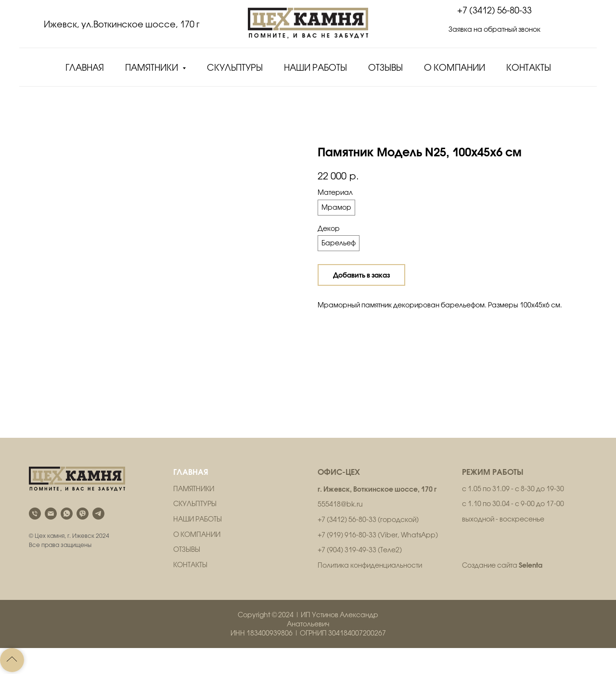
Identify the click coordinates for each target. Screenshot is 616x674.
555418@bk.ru (340, 504)
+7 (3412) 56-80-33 (494, 10)
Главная (85, 68)
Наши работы (315, 68)
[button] (494, 35)
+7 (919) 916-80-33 (347, 535)
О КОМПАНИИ (197, 534)
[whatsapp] (67, 514)
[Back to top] (12, 660)
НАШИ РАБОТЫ (198, 519)
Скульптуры (235, 68)
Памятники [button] (153, 68)
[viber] (83, 514)
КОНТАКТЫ (190, 565)
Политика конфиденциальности (370, 565)
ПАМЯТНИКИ (194, 489)
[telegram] (98, 514)
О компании (455, 68)
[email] (51, 514)
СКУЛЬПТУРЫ (195, 504)
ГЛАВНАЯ (191, 472)
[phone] (35, 514)
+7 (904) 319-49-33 (347, 550)
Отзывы (385, 68)
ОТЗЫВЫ (187, 549)
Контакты (529, 68)
